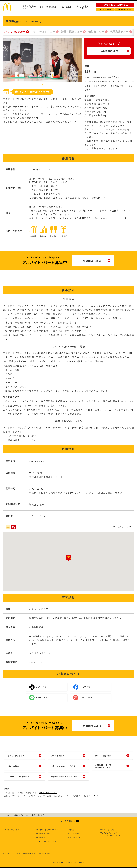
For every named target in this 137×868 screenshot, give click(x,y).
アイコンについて (122, 527)
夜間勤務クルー (119, 32)
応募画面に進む (109, 51)
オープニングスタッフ (108, 830)
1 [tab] (42, 85)
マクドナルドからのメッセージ (27, 7)
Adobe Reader (97, 796)
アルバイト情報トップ (11, 830)
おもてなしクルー (15, 32)
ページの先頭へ (67, 821)
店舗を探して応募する (115, 5)
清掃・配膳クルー (72, 32)
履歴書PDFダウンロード (48, 793)
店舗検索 (71, 830)
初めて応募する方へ (125, 10)
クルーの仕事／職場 (48, 7)
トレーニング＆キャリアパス (82, 7)
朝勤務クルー (96, 32)
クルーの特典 (66, 7)
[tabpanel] (42, 60)
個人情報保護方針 (29, 853)
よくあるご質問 (105, 10)
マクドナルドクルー (43, 32)
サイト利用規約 (44, 853)
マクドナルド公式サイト (12, 853)
